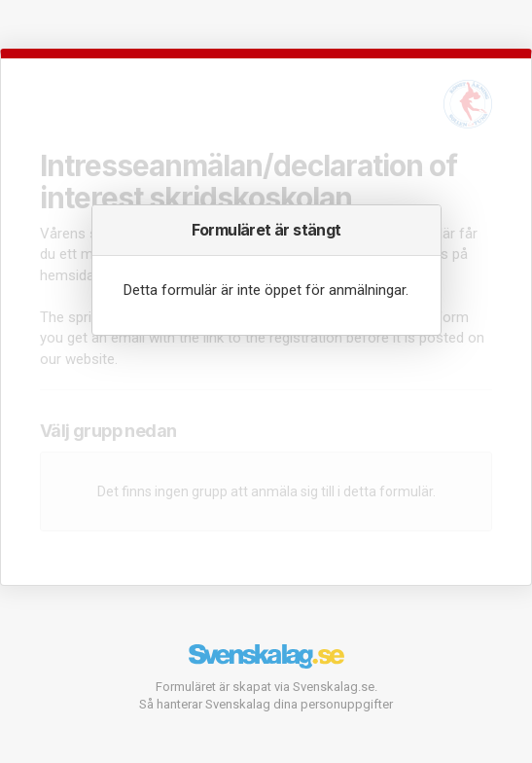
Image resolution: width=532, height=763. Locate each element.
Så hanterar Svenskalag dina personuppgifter (266, 704)
